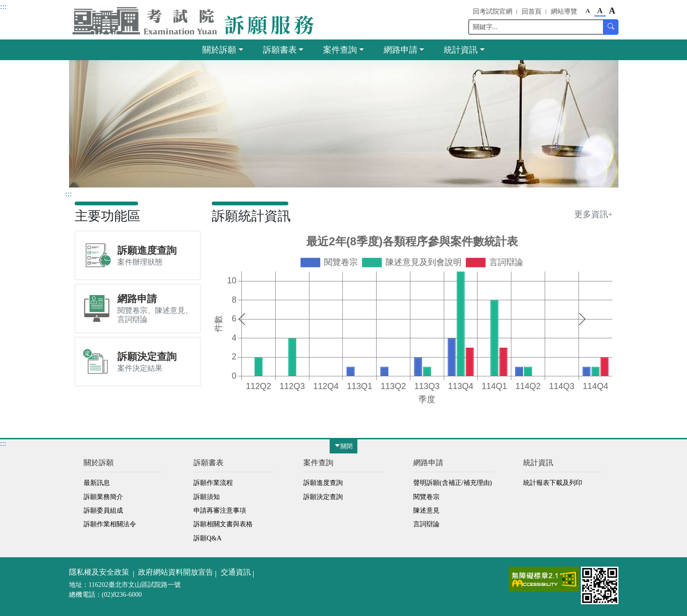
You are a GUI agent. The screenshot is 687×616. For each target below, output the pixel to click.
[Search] (536, 27)
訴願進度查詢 (323, 483)
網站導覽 (564, 11)
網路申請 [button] (401, 50)
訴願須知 (207, 497)
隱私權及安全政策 (99, 572)
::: (4, 6)
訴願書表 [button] (280, 50)
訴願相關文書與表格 (223, 524)
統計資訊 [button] (461, 50)
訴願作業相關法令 (110, 524)
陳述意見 (426, 510)
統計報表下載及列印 (553, 483)
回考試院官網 (493, 11)
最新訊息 (97, 483)
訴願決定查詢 (323, 497)
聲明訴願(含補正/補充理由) (452, 483)
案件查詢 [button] (340, 50)
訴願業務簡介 (103, 497)
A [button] (588, 11)
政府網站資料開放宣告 (176, 572)
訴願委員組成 (103, 510)
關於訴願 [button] (219, 50)
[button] (196, 21)
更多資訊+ (594, 214)
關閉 (343, 446)
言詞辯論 (426, 524)
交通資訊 (236, 572)
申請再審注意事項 (220, 510)
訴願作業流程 (213, 483)
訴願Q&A (208, 538)
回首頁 (532, 11)
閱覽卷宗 (426, 497)
